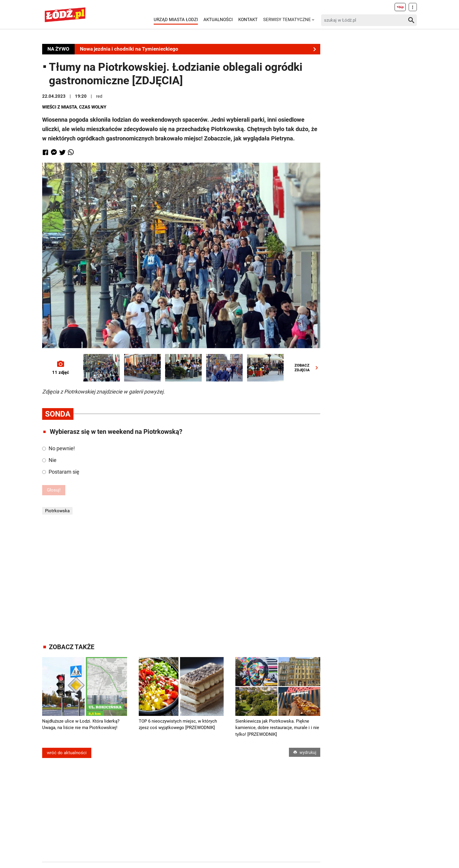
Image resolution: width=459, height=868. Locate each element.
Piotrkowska (57, 511)
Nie (49, 460)
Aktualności (218, 20)
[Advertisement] (181, 579)
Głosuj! (54, 490)
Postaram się (61, 472)
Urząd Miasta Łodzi (176, 20)
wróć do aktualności (67, 753)
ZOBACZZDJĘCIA (308, 368)
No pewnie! (59, 448)
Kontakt (248, 20)
